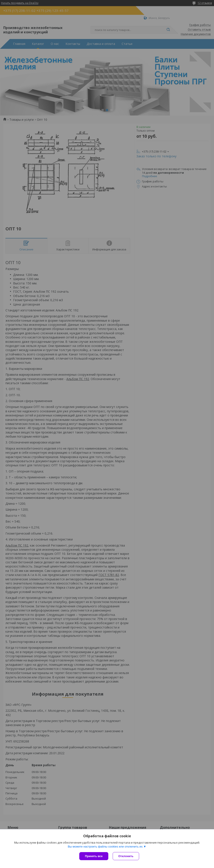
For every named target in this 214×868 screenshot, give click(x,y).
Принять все (94, 856)
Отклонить (126, 856)
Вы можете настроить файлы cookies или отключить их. (105, 847)
